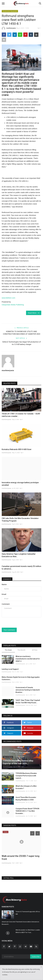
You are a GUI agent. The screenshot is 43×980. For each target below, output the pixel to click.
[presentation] (16, 623)
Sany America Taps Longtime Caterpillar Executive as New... (19, 555)
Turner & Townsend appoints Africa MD (28, 913)
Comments (7, 579)
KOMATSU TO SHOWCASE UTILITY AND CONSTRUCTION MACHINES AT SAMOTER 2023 (22, 333)
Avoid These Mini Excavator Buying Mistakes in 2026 (26, 799)
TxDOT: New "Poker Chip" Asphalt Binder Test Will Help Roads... (28, 701)
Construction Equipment (10, 11)
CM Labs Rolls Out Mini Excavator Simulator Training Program (20, 520)
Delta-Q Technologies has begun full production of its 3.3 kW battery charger (22, 343)
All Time (35, 650)
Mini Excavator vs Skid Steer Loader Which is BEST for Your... (28, 931)
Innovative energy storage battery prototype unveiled (20, 484)
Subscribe (36, 957)
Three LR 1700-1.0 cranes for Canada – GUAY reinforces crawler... (21, 415)
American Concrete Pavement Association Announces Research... (20, 923)
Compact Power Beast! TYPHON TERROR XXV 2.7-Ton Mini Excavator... (27, 811)
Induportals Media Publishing (13, 305)
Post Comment (9, 630)
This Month (21, 650)
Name (4, 584)
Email (4, 594)
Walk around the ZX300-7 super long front (21, 857)
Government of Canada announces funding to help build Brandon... (28, 690)
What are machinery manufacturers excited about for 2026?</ (28, 659)
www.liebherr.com (8, 298)
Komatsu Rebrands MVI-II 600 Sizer (17, 449)
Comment (6, 604)
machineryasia (9, 28)
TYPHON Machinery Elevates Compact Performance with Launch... (26, 776)
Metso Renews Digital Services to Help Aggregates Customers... (21, 678)
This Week (8, 650)
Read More (34, 313)
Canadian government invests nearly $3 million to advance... (21, 568)
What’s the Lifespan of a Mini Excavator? (26, 787)
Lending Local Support (10, 669)
